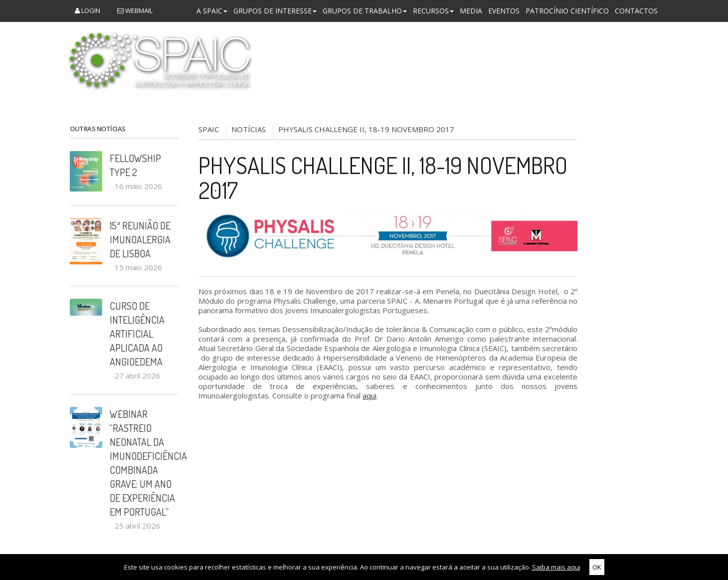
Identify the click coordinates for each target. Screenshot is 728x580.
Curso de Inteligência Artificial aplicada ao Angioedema (137, 334)
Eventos (504, 11)
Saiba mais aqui (556, 567)
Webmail (135, 10)
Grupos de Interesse (275, 11)
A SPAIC (212, 11)
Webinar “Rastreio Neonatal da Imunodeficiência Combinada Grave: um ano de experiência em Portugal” (144, 463)
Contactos (636, 11)
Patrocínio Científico (567, 11)
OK (597, 567)
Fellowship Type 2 (135, 165)
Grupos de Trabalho (365, 11)
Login (88, 10)
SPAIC (209, 129)
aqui (369, 395)
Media (471, 11)
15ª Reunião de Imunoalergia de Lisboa (140, 239)
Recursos (433, 11)
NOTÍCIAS (249, 129)
